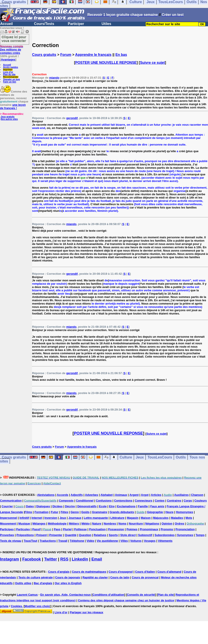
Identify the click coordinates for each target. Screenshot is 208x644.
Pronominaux (149, 529)
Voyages (150, 541)
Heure (169, 512)
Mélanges (39, 524)
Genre (75, 512)
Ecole (103, 506)
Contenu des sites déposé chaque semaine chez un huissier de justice (126, 600)
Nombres (110, 524)
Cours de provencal (145, 577)
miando (54, 78)
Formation (42, 512)
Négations (152, 524)
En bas (121, 55)
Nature (97, 524)
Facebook (32, 559)
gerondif (72, 118)
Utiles (106, 24)
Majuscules (161, 518)
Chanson (197, 495)
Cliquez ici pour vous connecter (14, 39)
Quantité (71, 535)
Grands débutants (122, 512)
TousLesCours (160, 457)
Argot (145, 495)
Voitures (136, 541)
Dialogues (43, 506)
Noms (122, 524)
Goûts (85, 512)
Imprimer (8, 70)
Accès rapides (11, 67)
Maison (146, 518)
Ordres (180, 524)
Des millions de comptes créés (12, 50)
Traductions (48, 541)
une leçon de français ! (13, 106)
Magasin (133, 518)
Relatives (100, 535)
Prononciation (185, 529)
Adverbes (92, 495)
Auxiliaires (182, 495)
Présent (42, 535)
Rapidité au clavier (95, 577)
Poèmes (132, 529)
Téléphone (77, 541)
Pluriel (67, 529)
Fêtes (64, 512)
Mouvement (8, 524)
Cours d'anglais (59, 572)
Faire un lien (10, 82)
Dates (30, 506)
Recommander (11, 77)
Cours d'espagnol (121, 572)
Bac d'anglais (43, 583)
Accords (62, 495)
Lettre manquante (96, 518)
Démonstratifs (87, 506)
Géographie (155, 512)
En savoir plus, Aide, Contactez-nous (65, 595)
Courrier (7, 506)
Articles (156, 495)
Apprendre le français (93, 55)
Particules (23, 529)
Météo (86, 524)
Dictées (57, 506)
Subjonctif (145, 535)
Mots (189, 518)
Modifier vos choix (37, 606)
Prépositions (25, 535)
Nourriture (136, 524)
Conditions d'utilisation (108, 595)
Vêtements (165, 541)
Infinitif (24, 518)
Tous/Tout (30, 541)
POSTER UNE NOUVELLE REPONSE (106, 63)
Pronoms (167, 529)
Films (28, 512)
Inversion (51, 518)
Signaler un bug (11, 79)
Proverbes (7, 535)
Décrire (70, 506)
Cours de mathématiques (89, 572)
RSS (64, 559)
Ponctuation (97, 529)
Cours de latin (120, 577)
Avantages (8, 60)
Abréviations (46, 495)
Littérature (117, 518)
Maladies (177, 518)
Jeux (140, 457)
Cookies (16, 606)
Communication (11, 501)
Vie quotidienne (107, 541)
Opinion (167, 524)
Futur (55, 512)
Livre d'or (8, 72)
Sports (113, 535)
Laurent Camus (27, 595)
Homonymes (185, 512)
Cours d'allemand (169, 572)
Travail (63, 541)
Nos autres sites (9, 119)
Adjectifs (77, 495)
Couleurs (200, 501)
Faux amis (157, 506)
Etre (112, 506)
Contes (160, 501)
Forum (66, 55)
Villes (124, 541)
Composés (66, 501)
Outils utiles (23, 583)
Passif (36, 529)
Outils (181, 457)
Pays (57, 529)
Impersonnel (9, 518)
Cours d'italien (145, 572)
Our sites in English (68, 583)
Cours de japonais (68, 577)
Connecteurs (144, 501)
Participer (76, 24)
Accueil (7, 24)
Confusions (104, 501)
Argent (134, 495)
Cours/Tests (44, 24)
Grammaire (99, 512)
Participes (7, 529)
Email (97, 559)
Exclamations (126, 506)
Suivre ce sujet (152, 63)
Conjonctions (123, 501)
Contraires (174, 501)
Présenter (56, 535)
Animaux (121, 495)
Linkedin (80, 559)
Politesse (80, 529)
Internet (37, 518)
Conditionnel (85, 501)
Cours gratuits (44, 55)
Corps (188, 501)
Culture (126, 457)
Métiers (74, 524)
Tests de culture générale (36, 577)
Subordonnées (165, 535)
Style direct (128, 535)
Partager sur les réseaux (86, 612)
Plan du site (9, 75)
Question (85, 535)
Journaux (75, 518)
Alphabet (107, 495)
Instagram (9, 559)
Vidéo (90, 541)
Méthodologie (57, 524)
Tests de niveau (11, 541)
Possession (116, 529)
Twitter (51, 559)
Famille (143, 506)
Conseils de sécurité (141, 595)
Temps (200, 535)
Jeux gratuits (8, 117)
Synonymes (185, 535)
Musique (24, 524)
